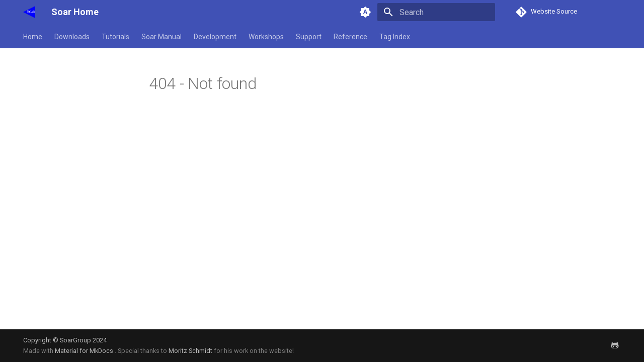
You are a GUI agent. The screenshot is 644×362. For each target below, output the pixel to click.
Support (309, 37)
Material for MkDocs (85, 351)
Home (33, 37)
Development (215, 37)
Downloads (72, 37)
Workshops (266, 37)
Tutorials (115, 37)
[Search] (436, 12)
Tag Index (395, 37)
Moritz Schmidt (190, 351)
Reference (350, 37)
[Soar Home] (29, 12)
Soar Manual (162, 37)
